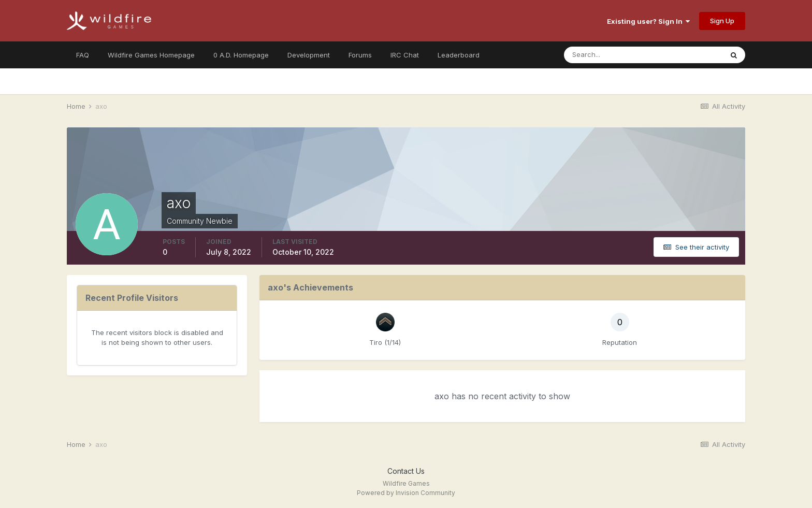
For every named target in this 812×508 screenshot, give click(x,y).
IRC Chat (405, 55)
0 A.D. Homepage (241, 55)
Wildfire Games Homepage (151, 55)
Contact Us (406, 471)
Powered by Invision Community (406, 493)
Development (309, 55)
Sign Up (722, 21)
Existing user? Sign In (648, 21)
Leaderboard (459, 55)
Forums (360, 55)
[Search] (610, 55)
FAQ (83, 55)
